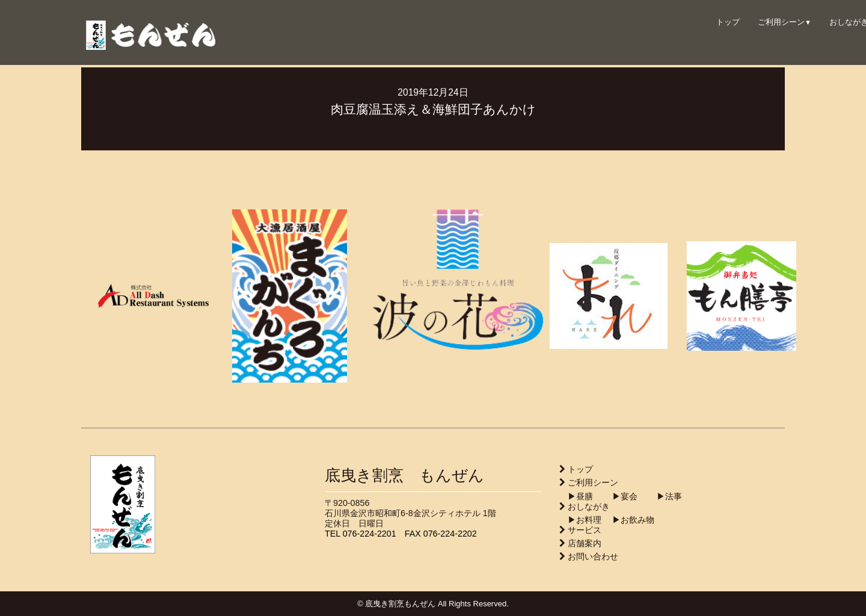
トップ (728, 22)
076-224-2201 (370, 534)
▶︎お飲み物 (629, 520)
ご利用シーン (785, 22)
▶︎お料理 (580, 520)
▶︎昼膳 (576, 496)
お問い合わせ (593, 556)
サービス (585, 530)
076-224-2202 (450, 534)
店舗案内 (585, 543)
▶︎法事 (661, 496)
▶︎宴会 (616, 496)
